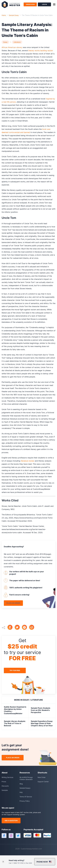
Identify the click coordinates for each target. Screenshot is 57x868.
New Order (42, 777)
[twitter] (18, 628)
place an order (13, 603)
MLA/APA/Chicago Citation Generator (26, 778)
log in (44, 4)
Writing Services (7, 777)
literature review (28, 461)
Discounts (5, 786)
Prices (4, 782)
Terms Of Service (26, 797)
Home (4, 15)
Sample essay (14, 15)
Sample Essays (25, 788)
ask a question (11, 820)
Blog (21, 784)
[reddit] (33, 628)
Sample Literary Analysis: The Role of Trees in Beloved (15, 723)
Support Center (43, 782)
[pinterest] (25, 628)
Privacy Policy (25, 801)
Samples (5, 790)
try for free (15, 670)
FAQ (21, 792)
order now (30, 4)
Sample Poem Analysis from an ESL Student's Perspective (41, 710)
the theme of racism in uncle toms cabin (37, 15)
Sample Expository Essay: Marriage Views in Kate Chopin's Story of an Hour (42, 723)
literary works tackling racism (41, 51)
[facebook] (11, 628)
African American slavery (12, 47)
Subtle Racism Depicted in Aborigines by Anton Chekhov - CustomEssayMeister (15, 710)
